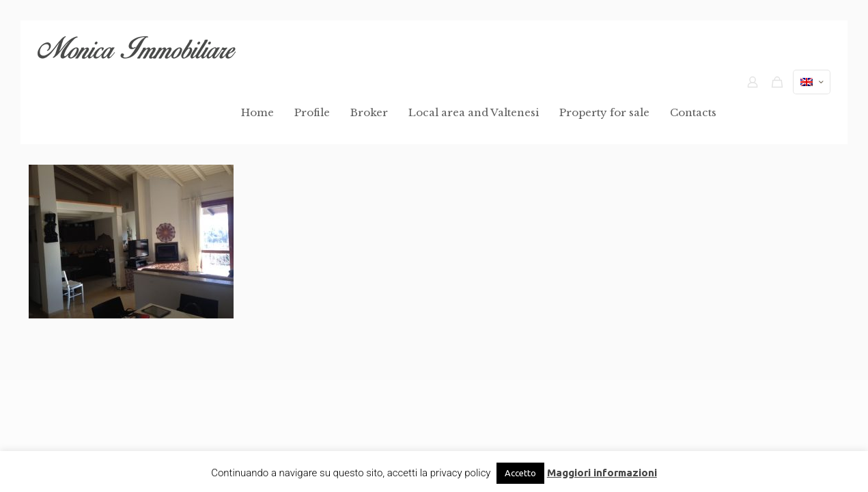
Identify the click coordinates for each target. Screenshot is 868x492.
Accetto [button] (520, 473)
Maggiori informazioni (602, 473)
